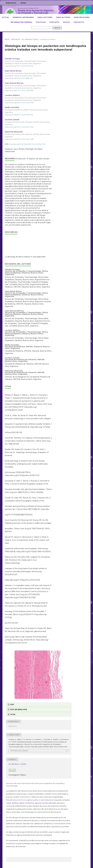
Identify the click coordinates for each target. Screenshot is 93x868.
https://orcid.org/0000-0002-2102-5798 (19, 102)
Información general (22, 22)
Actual (6, 17)
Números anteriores (23, 17)
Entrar (23, 3)
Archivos (16, 39)
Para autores (63, 17)
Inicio (7, 39)
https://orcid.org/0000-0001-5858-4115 (19, 78)
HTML (13, 714)
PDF (12, 705)
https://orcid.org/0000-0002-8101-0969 (19, 127)
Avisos (66, 22)
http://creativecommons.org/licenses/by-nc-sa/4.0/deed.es (29, 800)
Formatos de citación (19, 751)
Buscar (57, 28)
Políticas (41, 22)
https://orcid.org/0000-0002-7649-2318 (19, 139)
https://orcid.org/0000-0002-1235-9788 (19, 90)
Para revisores (82, 17)
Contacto (79, 22)
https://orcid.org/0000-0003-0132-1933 (19, 115)
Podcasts (54, 22)
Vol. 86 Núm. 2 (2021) (30, 39)
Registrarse (11, 3)
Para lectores (45, 17)
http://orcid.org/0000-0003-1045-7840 (19, 66)
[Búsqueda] (42, 28)
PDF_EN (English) (18, 709)
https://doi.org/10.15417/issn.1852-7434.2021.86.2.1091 (27, 144)
